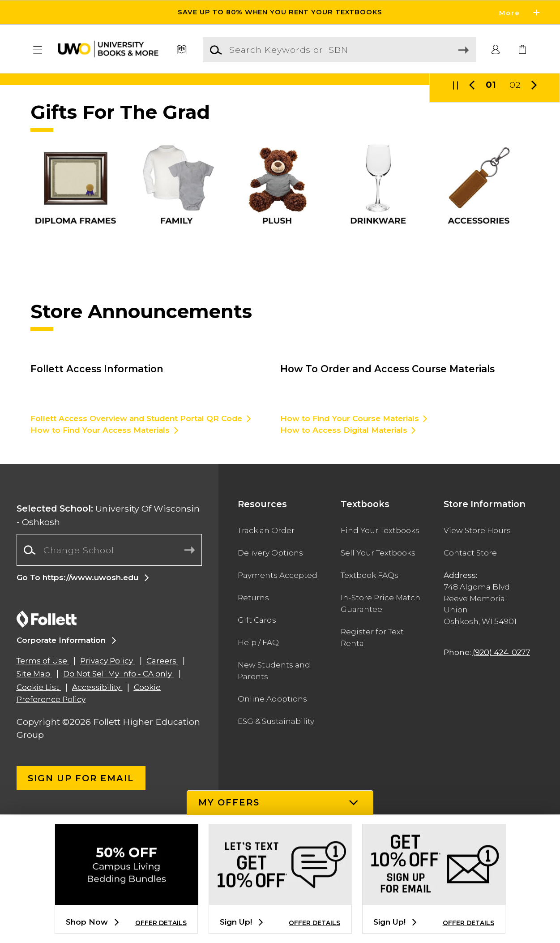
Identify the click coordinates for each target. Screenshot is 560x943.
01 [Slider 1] (491, 213)
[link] (522, 50)
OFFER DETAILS (161, 923)
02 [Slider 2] (515, 213)
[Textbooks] (182, 50)
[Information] (280, 144)
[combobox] (109, 679)
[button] (37, 50)
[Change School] (109, 678)
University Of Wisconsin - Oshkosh (108, 644)
